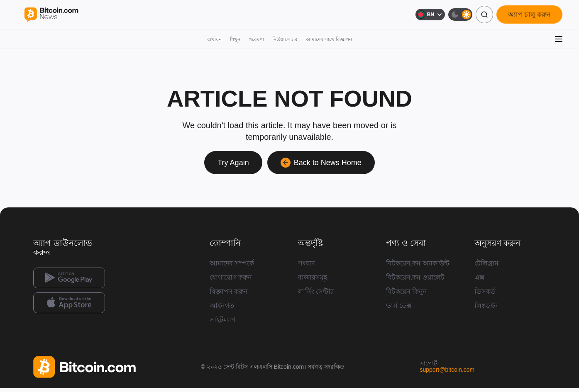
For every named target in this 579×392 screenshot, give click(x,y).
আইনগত (222, 306)
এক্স (479, 277)
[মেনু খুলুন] (559, 39)
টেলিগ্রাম (486, 263)
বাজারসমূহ (313, 277)
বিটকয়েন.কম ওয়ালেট (415, 277)
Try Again (233, 163)
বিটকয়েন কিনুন (407, 291)
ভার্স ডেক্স (399, 306)
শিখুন (235, 39)
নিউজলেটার (285, 39)
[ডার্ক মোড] (460, 15)
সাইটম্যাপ (223, 320)
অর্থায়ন (214, 39)
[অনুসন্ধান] (484, 15)
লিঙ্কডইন (486, 306)
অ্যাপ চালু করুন (529, 14)
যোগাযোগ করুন (231, 277)
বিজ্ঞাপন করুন (229, 291)
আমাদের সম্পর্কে (232, 263)
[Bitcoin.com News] (51, 15)
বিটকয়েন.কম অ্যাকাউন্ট (418, 263)
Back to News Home (321, 163)
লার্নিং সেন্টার (316, 291)
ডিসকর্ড (485, 291)
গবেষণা (256, 39)
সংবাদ (306, 263)
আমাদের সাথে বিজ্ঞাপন (329, 39)
